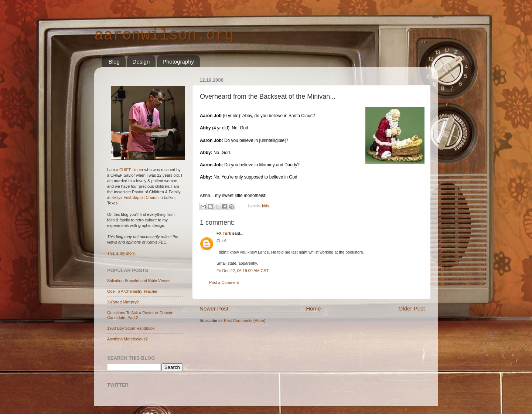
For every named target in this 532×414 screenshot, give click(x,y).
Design (141, 62)
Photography (178, 62)
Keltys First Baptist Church (135, 197)
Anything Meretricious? (127, 339)
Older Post (412, 308)
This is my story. (121, 253)
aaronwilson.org (164, 35)
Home (313, 308)
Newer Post (214, 308)
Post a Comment (224, 282)
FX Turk (224, 233)
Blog (114, 62)
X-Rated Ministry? (123, 302)
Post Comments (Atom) (245, 320)
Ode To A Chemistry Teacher (132, 291)
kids (265, 206)
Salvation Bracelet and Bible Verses (139, 281)
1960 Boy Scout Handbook (131, 328)
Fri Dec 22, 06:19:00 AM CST (243, 271)
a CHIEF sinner (130, 170)
